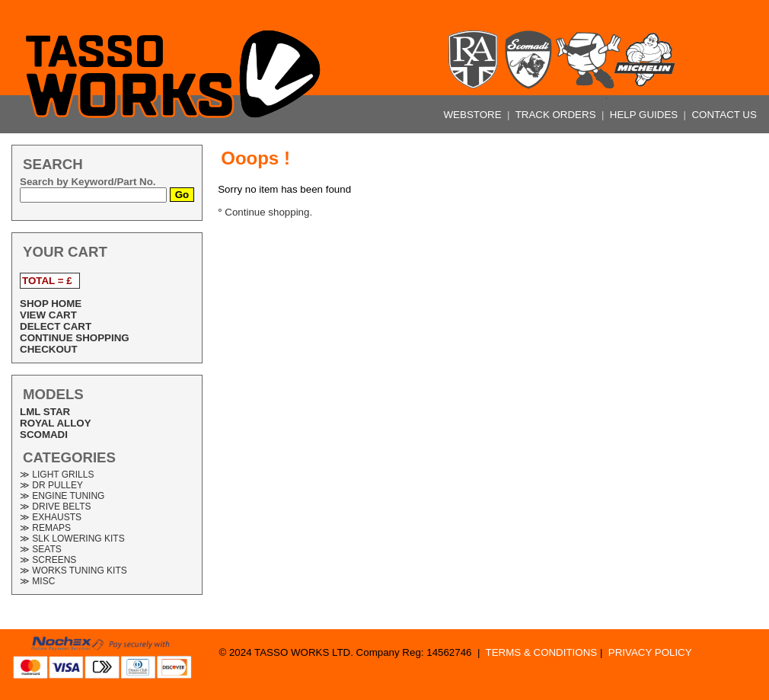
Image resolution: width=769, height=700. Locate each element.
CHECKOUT (49, 349)
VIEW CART (48, 315)
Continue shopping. (268, 212)
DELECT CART (56, 326)
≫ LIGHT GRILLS (57, 475)
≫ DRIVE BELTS (55, 507)
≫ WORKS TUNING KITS (73, 571)
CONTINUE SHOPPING (75, 338)
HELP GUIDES (645, 115)
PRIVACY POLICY (650, 652)
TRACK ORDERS (557, 115)
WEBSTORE (474, 115)
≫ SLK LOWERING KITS (72, 539)
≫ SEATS (41, 549)
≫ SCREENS (48, 560)
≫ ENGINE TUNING (62, 496)
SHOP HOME (51, 304)
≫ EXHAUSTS (51, 517)
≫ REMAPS (45, 528)
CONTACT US (724, 115)
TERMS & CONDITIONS (542, 652)
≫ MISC (37, 581)
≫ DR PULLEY (51, 485)
